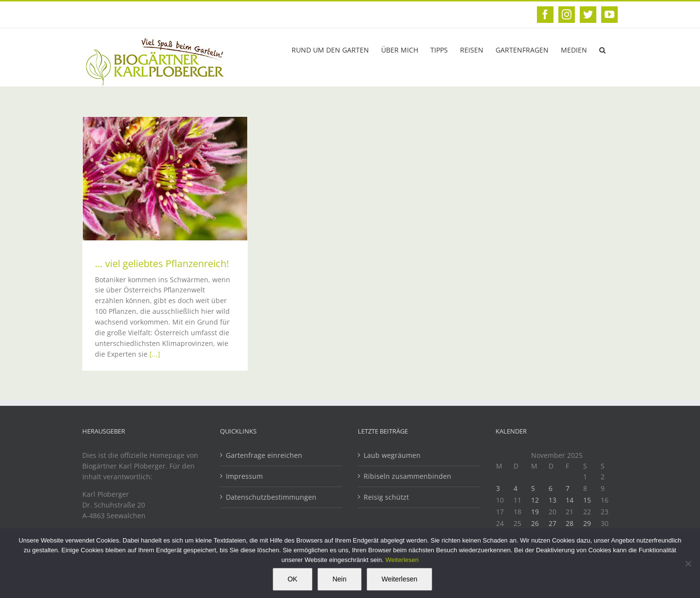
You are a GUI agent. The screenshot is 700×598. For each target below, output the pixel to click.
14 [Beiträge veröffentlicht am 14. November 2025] (570, 500)
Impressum (244, 476)
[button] (602, 49)
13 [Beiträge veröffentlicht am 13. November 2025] (553, 500)
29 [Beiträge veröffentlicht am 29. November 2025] (587, 523)
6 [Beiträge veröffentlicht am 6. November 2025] (551, 488)
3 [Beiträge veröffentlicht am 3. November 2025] (498, 488)
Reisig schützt (386, 497)
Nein (340, 579)
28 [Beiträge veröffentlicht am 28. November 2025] (570, 523)
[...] (155, 354)
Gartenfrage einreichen (264, 455)
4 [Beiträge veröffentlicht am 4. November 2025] (516, 488)
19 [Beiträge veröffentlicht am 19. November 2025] (535, 512)
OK (293, 579)
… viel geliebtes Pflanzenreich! (162, 263)
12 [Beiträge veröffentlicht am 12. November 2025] (535, 500)
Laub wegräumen (392, 455)
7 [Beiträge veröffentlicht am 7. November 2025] (568, 488)
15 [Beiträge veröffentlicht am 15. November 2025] (587, 500)
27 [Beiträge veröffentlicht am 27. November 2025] (553, 523)
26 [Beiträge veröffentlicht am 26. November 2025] (535, 523)
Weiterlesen (402, 560)
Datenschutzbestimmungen (271, 497)
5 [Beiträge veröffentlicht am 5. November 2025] (533, 488)
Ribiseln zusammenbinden (407, 476)
